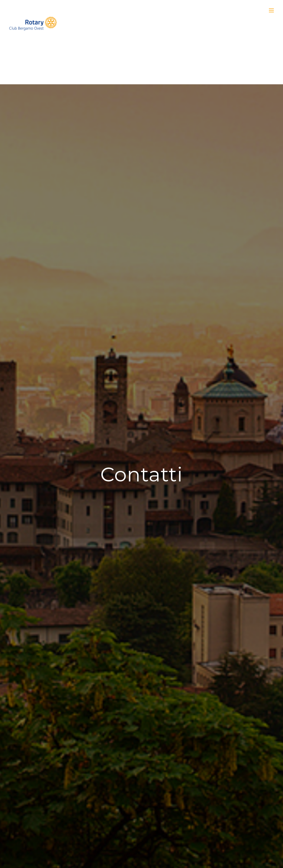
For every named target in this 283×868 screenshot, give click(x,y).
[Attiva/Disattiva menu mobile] (272, 10)
